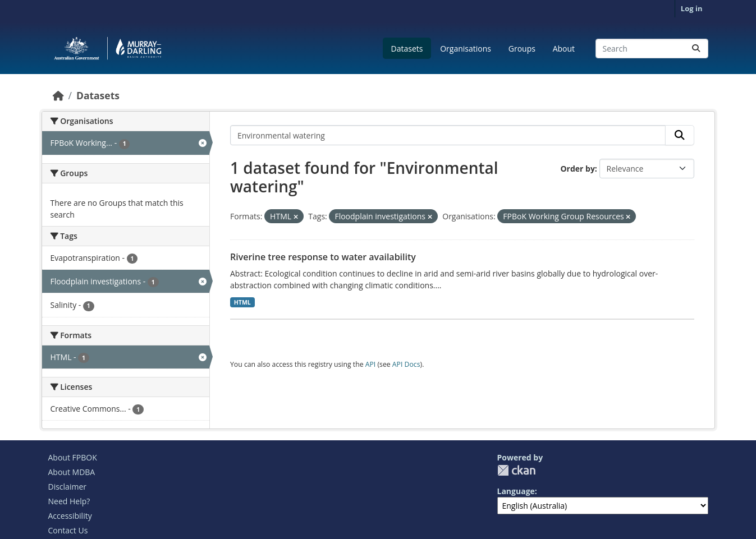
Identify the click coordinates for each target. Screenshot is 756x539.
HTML (242, 302)
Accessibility (70, 516)
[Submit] (696, 49)
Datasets (407, 49)
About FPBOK (73, 457)
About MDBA (72, 472)
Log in (692, 8)
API (371, 364)
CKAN (516, 470)
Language (516, 491)
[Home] (58, 95)
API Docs (406, 364)
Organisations (466, 49)
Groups (522, 49)
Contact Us (68, 530)
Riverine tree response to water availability (323, 257)
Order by (577, 169)
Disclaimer (67, 487)
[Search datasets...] (652, 49)
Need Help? (69, 501)
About (564, 49)
